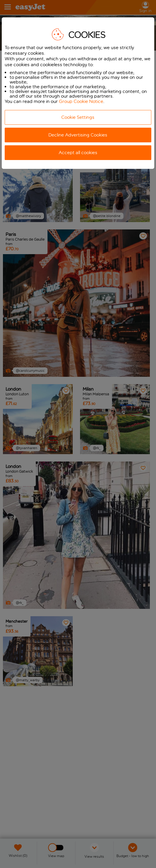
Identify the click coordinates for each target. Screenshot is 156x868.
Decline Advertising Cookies (78, 135)
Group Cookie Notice (81, 101)
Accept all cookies (78, 153)
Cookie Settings (78, 117)
